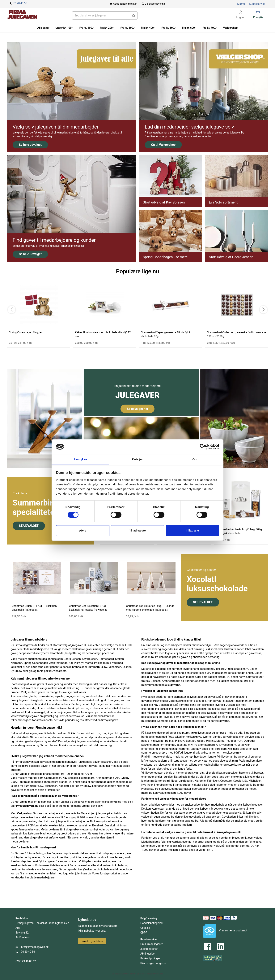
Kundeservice (257, 4)
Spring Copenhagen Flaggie (25, 332)
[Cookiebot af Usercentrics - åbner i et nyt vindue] (203, 447)
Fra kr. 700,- (210, 28)
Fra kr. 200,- (107, 28)
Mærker (242, 4)
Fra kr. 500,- (169, 28)
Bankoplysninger (150, 958)
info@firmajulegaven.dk (34, 947)
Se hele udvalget (30, 145)
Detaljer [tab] (137, 459)
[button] (134, 15)
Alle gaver (43, 28)
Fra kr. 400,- (148, 28)
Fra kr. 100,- (87, 28)
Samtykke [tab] (80, 459)
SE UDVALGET (29, 526)
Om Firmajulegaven (152, 944)
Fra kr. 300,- (128, 28)
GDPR (144, 933)
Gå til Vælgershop (163, 145)
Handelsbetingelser (152, 923)
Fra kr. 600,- (189, 28)
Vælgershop (230, 28)
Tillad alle (192, 530)
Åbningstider (148, 954)
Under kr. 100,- (64, 28)
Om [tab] (195, 459)
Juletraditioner (149, 949)
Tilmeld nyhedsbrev (92, 941)
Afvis (83, 530)
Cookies (145, 928)
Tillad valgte (137, 530)
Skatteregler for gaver (153, 963)
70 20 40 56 (20, 3)
